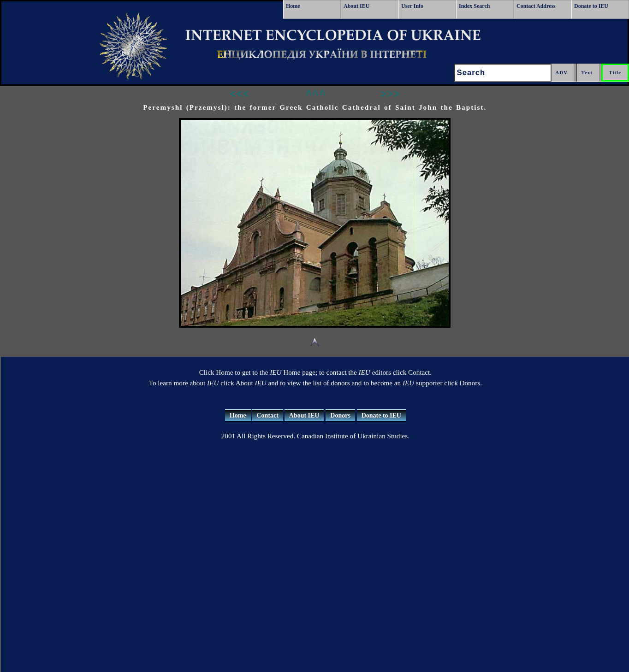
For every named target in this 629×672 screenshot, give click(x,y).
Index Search (474, 6)
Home (293, 6)
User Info (412, 6)
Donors (340, 416)
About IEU (356, 6)
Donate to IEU (591, 6)
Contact (267, 416)
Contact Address (536, 6)
